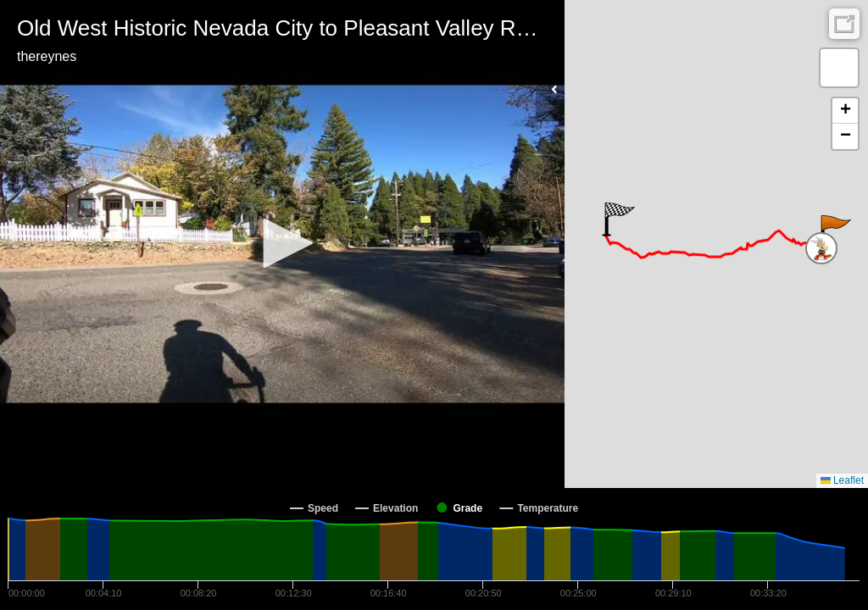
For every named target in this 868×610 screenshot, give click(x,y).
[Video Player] (282, 244)
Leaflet (842, 480)
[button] (282, 243)
